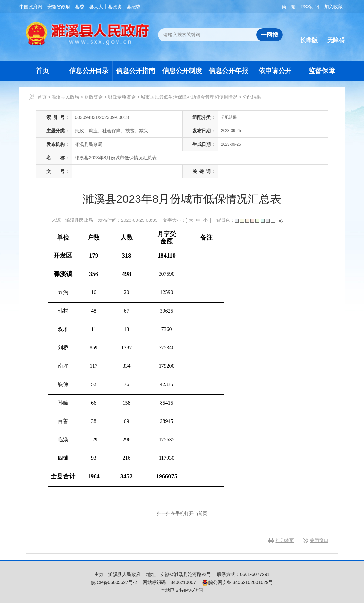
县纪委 (134, 7)
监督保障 (322, 71)
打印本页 (285, 540)
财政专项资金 (122, 97)
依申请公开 (275, 71)
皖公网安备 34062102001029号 (237, 582)
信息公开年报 (228, 71)
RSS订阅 (310, 7)
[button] (309, 35)
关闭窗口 (319, 540)
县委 (80, 7)
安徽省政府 (59, 7)
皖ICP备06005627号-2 (114, 582)
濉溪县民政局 (65, 97)
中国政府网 (31, 7)
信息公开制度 (182, 71)
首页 (42, 71)
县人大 (96, 7)
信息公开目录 (89, 71)
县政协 (115, 7)
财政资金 (94, 97)
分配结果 (252, 97)
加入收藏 (333, 7)
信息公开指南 (136, 71)
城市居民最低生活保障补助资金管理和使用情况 (189, 97)
